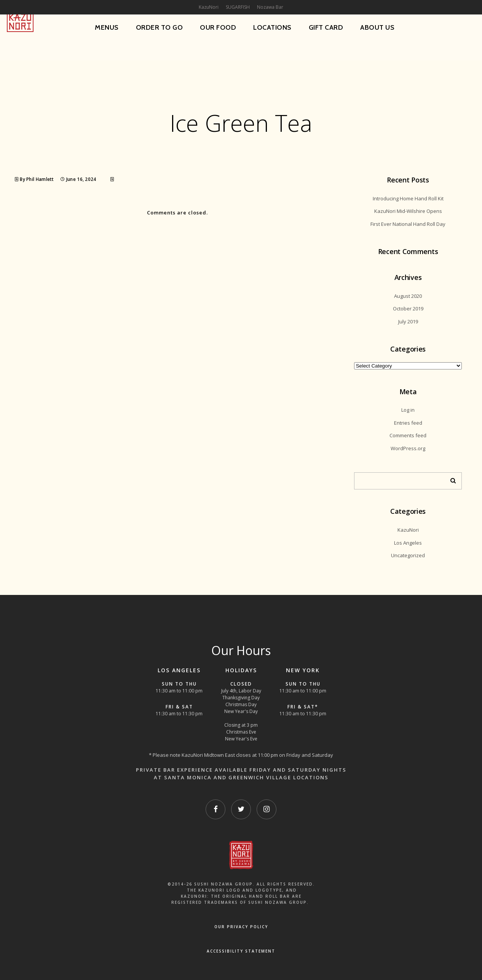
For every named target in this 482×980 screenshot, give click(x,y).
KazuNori (408, 530)
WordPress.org (408, 448)
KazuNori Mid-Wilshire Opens (408, 211)
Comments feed (408, 435)
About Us (377, 27)
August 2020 (408, 296)
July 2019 (408, 321)
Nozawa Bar (270, 7)
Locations (272, 27)
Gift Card (326, 27)
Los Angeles (408, 543)
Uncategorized (408, 555)
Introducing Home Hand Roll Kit (408, 198)
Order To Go (160, 27)
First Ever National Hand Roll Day (408, 224)
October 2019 (408, 309)
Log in (408, 410)
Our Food (218, 27)
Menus (107, 27)
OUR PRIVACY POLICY (241, 927)
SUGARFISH (238, 7)
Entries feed (408, 423)
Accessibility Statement (241, 951)
